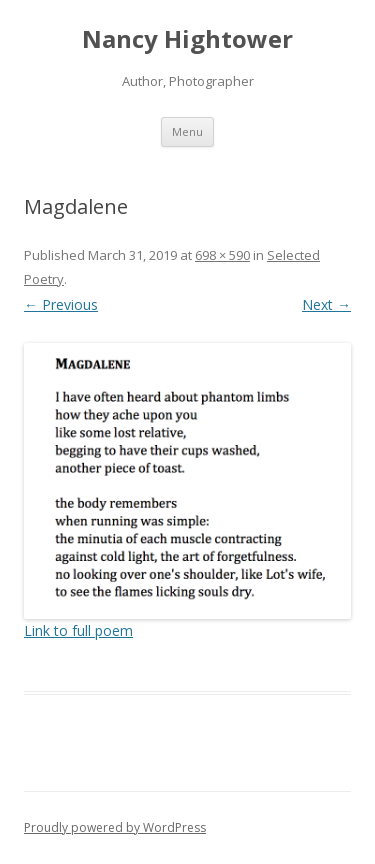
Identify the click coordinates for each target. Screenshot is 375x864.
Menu (187, 131)
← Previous (61, 304)
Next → (326, 304)
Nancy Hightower (187, 39)
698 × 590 (222, 255)
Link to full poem (78, 630)
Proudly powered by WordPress (115, 827)
